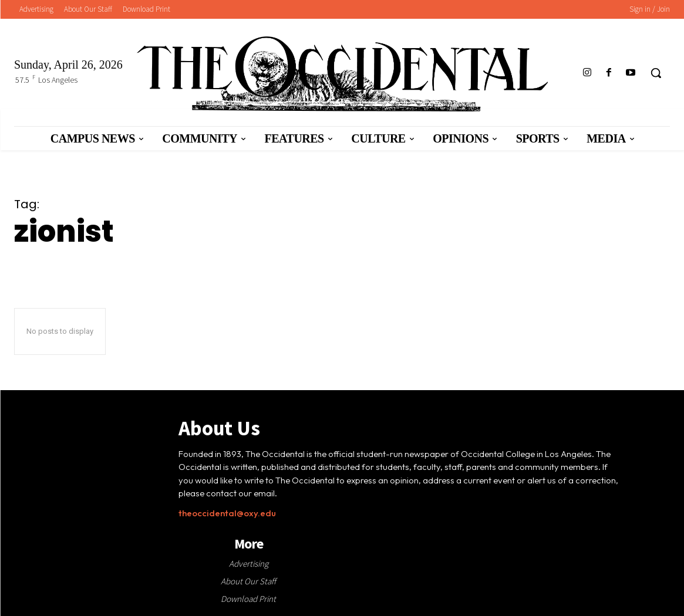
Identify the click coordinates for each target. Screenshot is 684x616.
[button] (656, 73)
